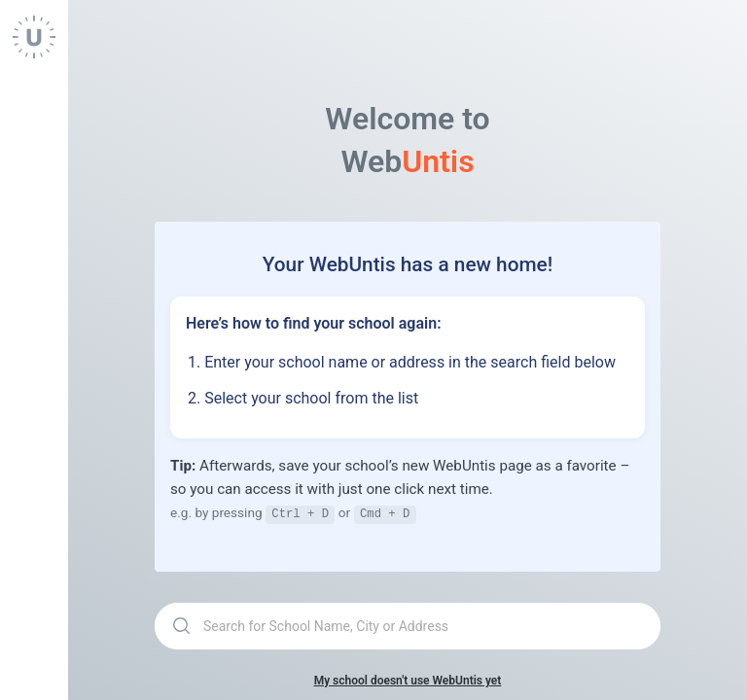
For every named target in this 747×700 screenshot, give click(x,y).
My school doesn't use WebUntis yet (408, 680)
